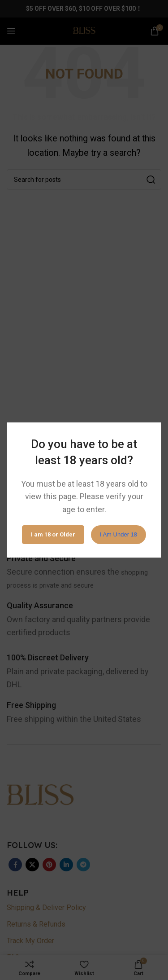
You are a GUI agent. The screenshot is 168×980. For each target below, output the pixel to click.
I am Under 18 (118, 534)
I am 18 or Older (53, 534)
